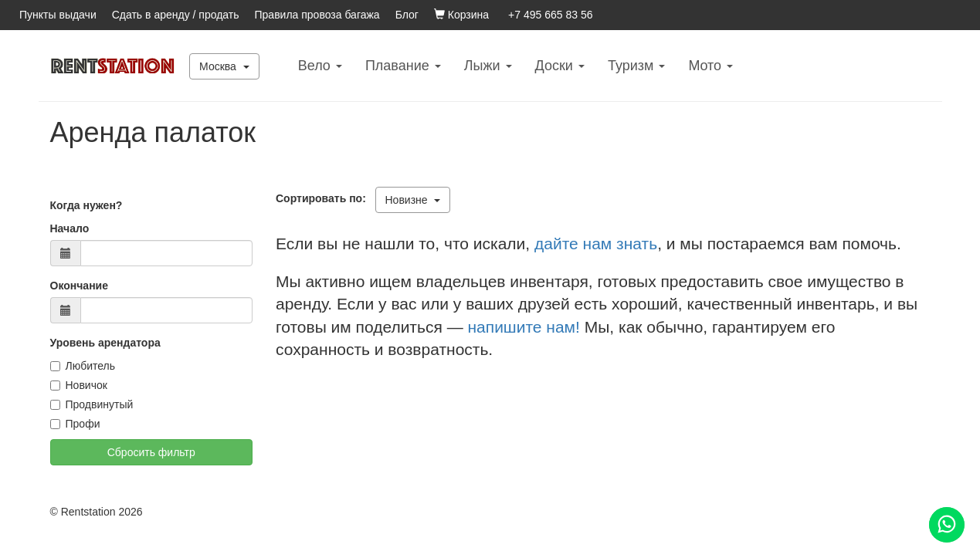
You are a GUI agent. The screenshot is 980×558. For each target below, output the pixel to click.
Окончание (79, 286)
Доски (560, 66)
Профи (75, 424)
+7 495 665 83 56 (550, 15)
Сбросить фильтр (151, 452)
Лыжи (488, 66)
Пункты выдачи (58, 15)
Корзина (461, 15)
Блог (407, 15)
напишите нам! (523, 327)
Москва (224, 66)
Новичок (79, 385)
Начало (70, 228)
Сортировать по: (324, 198)
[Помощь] (947, 525)
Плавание (403, 66)
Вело (320, 66)
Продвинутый (92, 404)
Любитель (83, 366)
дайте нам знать (596, 243)
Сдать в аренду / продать (176, 15)
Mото (710, 66)
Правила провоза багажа (317, 15)
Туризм (636, 66)
